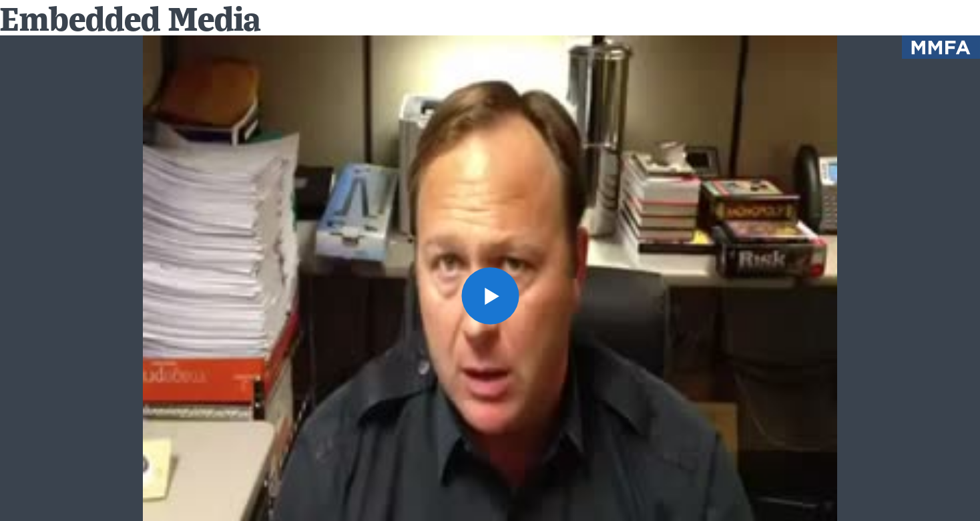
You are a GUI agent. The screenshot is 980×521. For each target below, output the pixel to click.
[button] (490, 296)
